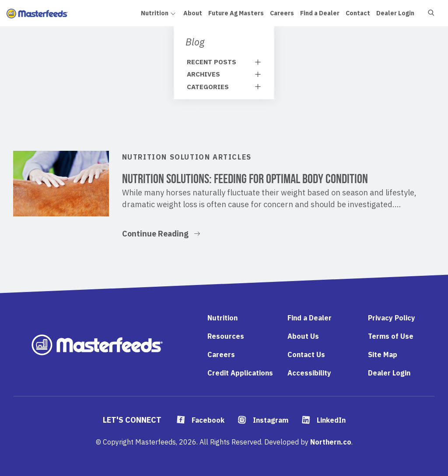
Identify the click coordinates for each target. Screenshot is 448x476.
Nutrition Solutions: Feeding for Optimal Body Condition (245, 179)
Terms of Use (391, 336)
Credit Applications (240, 373)
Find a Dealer (310, 318)
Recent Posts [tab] (212, 62)
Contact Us (306, 354)
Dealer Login (389, 373)
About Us (303, 336)
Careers (221, 354)
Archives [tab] (203, 74)
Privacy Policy (392, 318)
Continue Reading (161, 233)
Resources (226, 336)
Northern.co (331, 442)
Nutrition (222, 318)
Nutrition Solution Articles (187, 157)
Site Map (383, 354)
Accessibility (309, 373)
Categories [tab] (208, 87)
